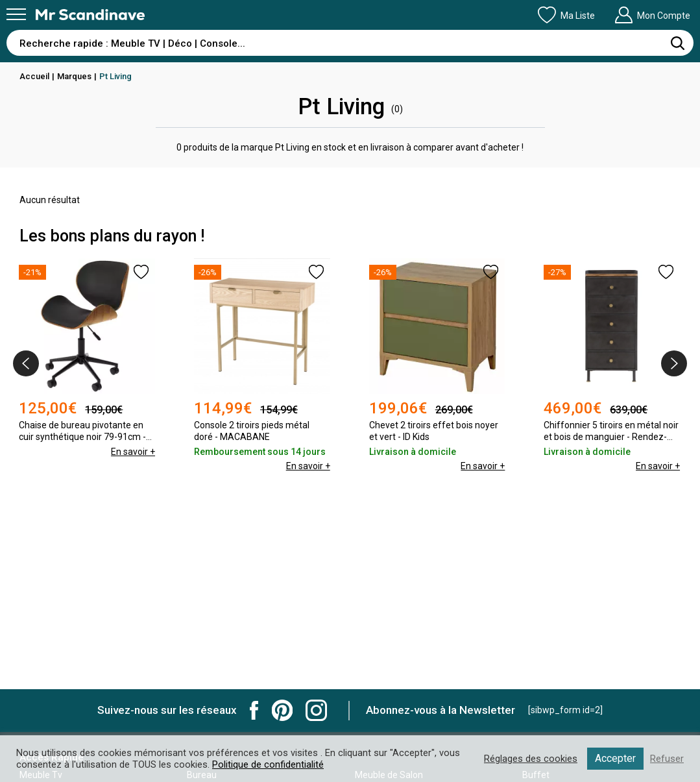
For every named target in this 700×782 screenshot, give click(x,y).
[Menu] (16, 14)
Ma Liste (566, 15)
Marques (74, 76)
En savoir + (133, 452)
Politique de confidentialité (268, 764)
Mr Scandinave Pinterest (282, 710)
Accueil (34, 76)
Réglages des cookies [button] (531, 759)
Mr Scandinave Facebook (254, 710)
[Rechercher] (677, 43)
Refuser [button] (667, 759)
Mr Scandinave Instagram (316, 710)
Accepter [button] (615, 758)
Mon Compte (652, 15)
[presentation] (26, 363)
